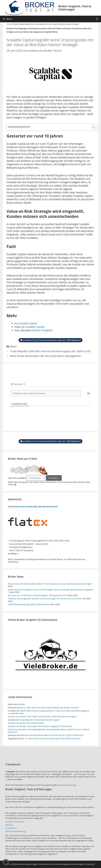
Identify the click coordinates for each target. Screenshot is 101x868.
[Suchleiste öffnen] (97, 19)
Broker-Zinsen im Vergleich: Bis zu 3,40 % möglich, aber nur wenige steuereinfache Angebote (50, 590)
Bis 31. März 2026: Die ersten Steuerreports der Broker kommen (49, 708)
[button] (6, 862)
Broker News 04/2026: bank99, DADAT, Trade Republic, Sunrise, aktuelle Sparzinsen (46, 584)
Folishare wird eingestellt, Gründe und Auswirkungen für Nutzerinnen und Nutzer (45, 599)
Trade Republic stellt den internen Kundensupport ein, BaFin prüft (50, 351)
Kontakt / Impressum (15, 822)
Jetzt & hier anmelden (17, 478)
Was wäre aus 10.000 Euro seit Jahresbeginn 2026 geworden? (36, 595)
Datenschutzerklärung (15, 831)
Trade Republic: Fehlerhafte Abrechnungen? (57, 716)
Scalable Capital (28, 323)
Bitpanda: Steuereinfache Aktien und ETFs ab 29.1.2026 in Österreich (49, 731)
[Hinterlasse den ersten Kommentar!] (46, 393)
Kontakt (21, 704)
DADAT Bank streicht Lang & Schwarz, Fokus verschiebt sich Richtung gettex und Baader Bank (49, 712)
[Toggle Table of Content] (93, 127)
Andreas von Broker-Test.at (20, 716)
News (13, 346)
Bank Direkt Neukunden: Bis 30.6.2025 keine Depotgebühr (46, 356)
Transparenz (11, 828)
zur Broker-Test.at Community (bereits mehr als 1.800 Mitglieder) (50, 340)
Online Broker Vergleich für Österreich (54, 726)
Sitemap (9, 825)
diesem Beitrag (69, 785)
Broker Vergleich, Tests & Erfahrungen (75, 8)
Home (9, 24)
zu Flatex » (13, 553)
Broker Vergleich (42, 330)
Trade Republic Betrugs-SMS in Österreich (27, 604)
